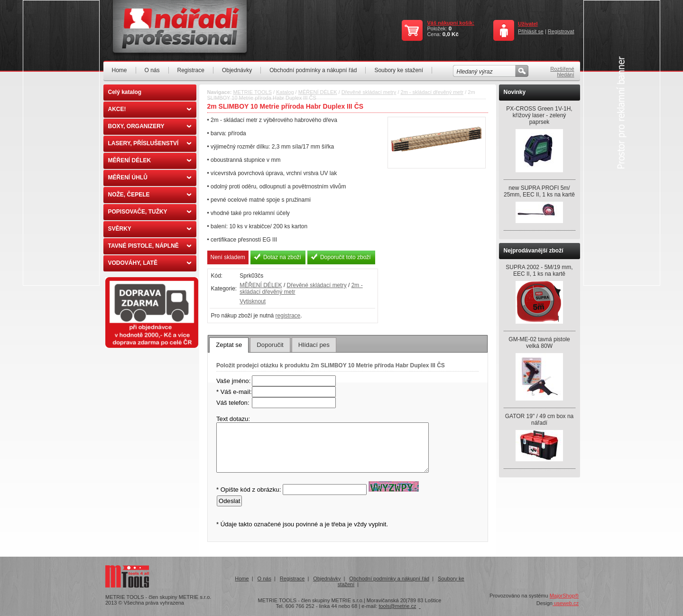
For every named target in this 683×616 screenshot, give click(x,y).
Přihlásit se (531, 31)
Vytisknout (253, 301)
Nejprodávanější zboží (534, 251)
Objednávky (237, 70)
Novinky (515, 92)
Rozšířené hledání (562, 72)
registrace (288, 316)
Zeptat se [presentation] (229, 345)
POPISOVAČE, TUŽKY (150, 212)
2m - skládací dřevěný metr (432, 92)
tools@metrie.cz (397, 606)
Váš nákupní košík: (451, 23)
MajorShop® (564, 596)
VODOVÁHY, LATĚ (150, 263)
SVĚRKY (150, 229)
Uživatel (528, 24)
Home (120, 70)
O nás (152, 70)
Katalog (285, 92)
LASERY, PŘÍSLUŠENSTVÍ (150, 143)
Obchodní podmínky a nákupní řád (313, 70)
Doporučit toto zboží (346, 257)
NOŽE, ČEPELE (150, 195)
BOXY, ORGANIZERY (150, 126)
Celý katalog (125, 92)
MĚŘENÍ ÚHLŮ (150, 177)
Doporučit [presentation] (270, 345)
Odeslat (229, 501)
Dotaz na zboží (282, 257)
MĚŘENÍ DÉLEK (150, 160)
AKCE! (150, 109)
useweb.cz (566, 603)
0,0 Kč (451, 34)
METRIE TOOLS (253, 92)
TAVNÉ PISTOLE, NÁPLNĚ (150, 246)
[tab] (229, 345)
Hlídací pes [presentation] (314, 345)
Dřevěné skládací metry (369, 92)
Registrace (191, 70)
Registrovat (561, 31)
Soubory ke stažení (399, 70)
